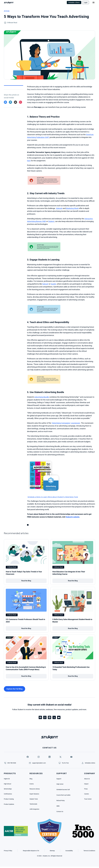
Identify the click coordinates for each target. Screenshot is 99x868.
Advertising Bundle (42, 397)
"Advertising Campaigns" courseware (66, 423)
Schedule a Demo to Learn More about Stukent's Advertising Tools (53, 497)
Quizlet (53, 284)
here (29, 161)
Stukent (51, 221)
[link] (26, 581)
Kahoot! (45, 284)
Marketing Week (72, 208)
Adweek (59, 208)
